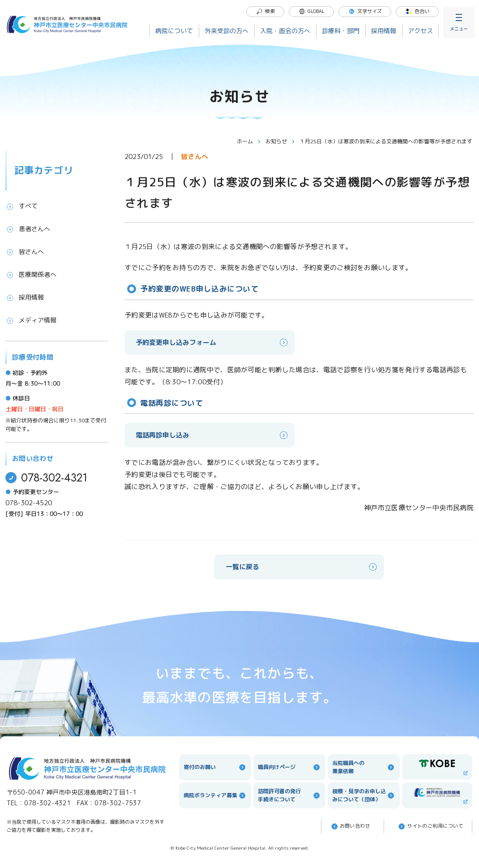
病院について (174, 31)
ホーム (249, 141)
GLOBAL (312, 11)
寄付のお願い (215, 767)
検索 (265, 11)
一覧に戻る (302, 567)
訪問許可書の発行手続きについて (289, 795)
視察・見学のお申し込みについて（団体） (364, 795)
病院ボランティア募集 (215, 795)
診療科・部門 (341, 31)
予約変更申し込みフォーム (212, 342)
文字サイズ (365, 11)
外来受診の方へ (227, 31)
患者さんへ (28, 229)
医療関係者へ (31, 275)
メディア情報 (31, 320)
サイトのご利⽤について (430, 826)
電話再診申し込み (212, 435)
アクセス (420, 31)
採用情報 (384, 31)
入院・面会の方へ (285, 31)
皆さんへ (25, 252)
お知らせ (280, 141)
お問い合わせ (350, 826)
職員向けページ (289, 767)
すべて (21, 206)
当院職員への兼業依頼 (364, 767)
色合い (417, 11)
